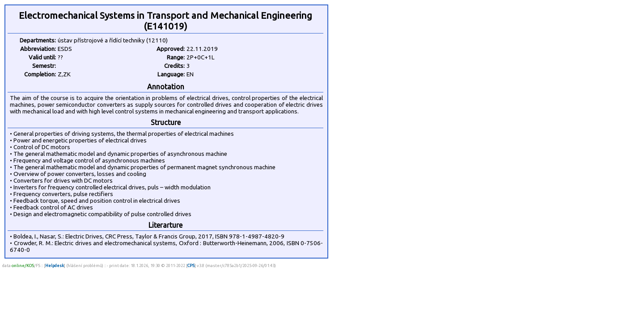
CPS (191, 265)
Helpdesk (55, 265)
